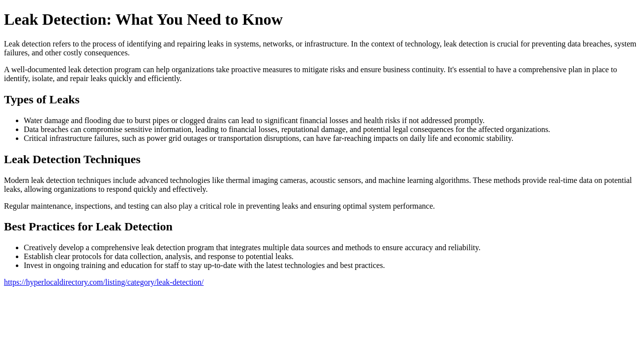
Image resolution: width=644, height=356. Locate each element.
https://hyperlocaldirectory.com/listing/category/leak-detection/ (104, 282)
